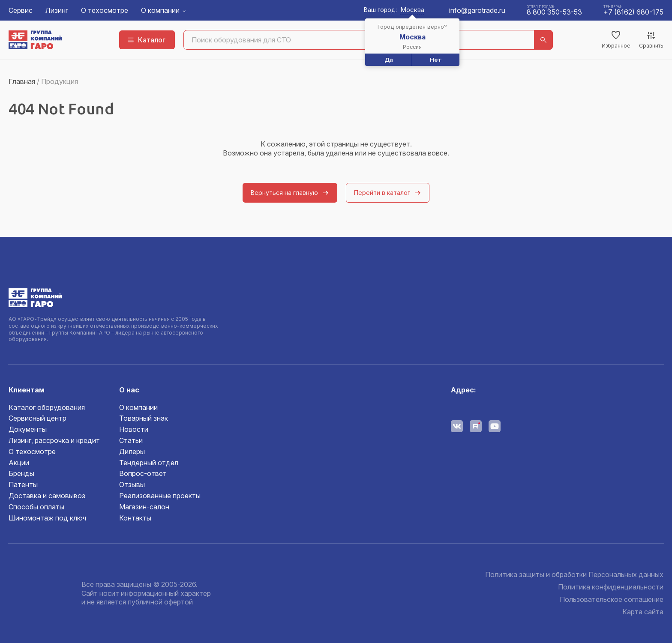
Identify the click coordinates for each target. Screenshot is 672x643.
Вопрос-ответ (143, 473)
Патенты (23, 484)
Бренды (21, 473)
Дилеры (132, 452)
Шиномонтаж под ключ (47, 518)
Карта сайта (643, 612)
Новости (134, 429)
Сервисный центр (37, 418)
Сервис (21, 10)
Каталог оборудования (47, 407)
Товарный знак (144, 418)
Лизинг (57, 10)
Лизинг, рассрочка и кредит (54, 440)
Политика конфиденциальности (611, 587)
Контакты (135, 518)
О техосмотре (105, 10)
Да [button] (389, 60)
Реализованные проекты (160, 496)
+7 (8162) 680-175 (633, 12)
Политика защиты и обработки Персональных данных (574, 574)
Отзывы (132, 484)
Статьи (131, 440)
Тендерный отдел (149, 463)
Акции (19, 463)
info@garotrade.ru (477, 10)
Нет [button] (436, 60)
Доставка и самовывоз (47, 496)
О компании (160, 10)
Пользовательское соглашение (612, 599)
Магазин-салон (144, 507)
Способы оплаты (36, 507)
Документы (28, 429)
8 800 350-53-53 (554, 12)
